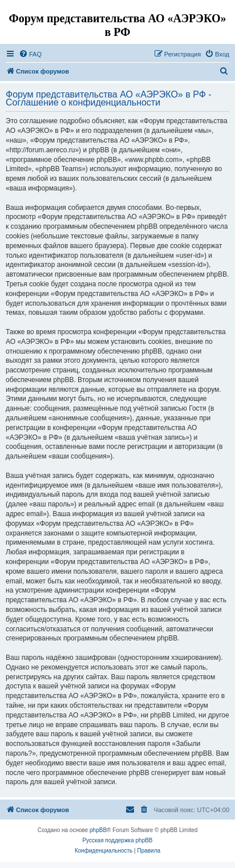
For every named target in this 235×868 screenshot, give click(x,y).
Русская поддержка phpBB (117, 840)
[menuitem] (30, 54)
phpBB (98, 830)
